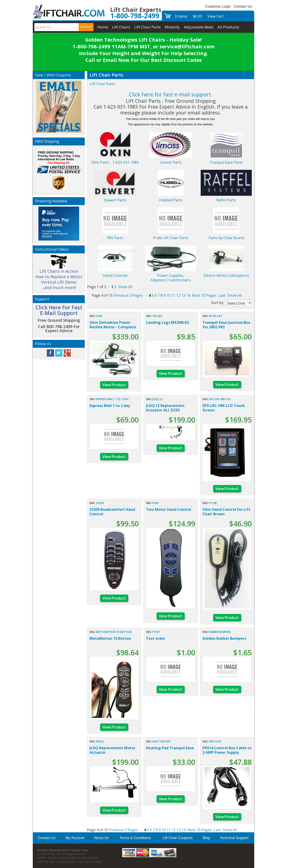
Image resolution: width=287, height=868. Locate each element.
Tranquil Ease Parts (226, 162)
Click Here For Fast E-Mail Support (59, 310)
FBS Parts (115, 238)
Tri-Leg (157, 316)
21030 (100, 503)
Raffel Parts (226, 200)
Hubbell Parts (171, 200)
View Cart (215, 16)
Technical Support (234, 838)
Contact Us (243, 6)
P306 (155, 503)
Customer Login (218, 6)
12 (178, 295)
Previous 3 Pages (128, 295)
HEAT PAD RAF (161, 741)
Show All (125, 287)
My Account (75, 838)
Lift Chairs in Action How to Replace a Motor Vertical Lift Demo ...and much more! (59, 274)
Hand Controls (115, 275)
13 (183, 295)
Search (86, 27)
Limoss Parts (171, 162)
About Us (101, 838)
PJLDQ (100, 741)
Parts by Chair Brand (226, 238)
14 (188, 295)
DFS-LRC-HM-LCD (220, 399)
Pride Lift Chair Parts (171, 238)
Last (222, 295)
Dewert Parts (115, 200)
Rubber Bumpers (220, 632)
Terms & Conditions (135, 838)
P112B (213, 503)
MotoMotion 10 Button (114, 632)
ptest (156, 632)
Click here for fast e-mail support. (171, 94)
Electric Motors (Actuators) (226, 275)
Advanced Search (60, 850)
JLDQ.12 (157, 399)
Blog (206, 838)
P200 (99, 316)
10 (168, 295)
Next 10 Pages (204, 295)
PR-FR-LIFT (216, 316)
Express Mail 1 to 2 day (112, 399)
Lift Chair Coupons (178, 838)
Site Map (42, 850)
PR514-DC (215, 741)
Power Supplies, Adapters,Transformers (171, 278)
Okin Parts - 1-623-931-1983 (115, 162)
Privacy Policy (80, 850)
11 (173, 295)
